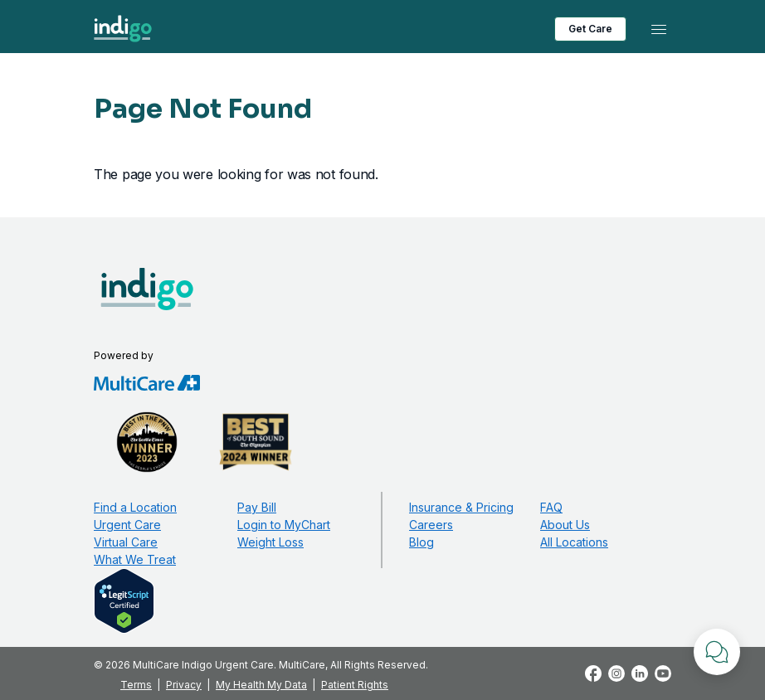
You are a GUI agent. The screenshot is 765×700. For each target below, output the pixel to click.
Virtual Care (126, 542)
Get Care (590, 29)
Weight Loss (270, 542)
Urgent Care (127, 525)
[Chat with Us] (717, 652)
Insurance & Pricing (461, 507)
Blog (421, 542)
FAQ (551, 507)
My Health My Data (261, 685)
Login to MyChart (284, 525)
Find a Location (135, 507)
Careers (431, 525)
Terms (136, 685)
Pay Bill (257, 507)
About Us (565, 525)
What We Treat (135, 559)
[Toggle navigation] (659, 29)
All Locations (574, 542)
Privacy (184, 685)
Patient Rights (355, 685)
